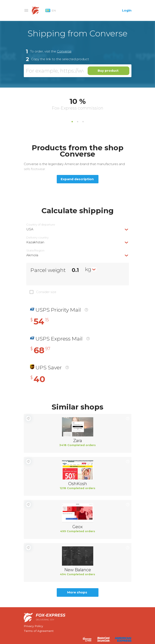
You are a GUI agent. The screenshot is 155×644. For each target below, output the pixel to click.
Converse (64, 51)
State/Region (35, 251)
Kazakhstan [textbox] (35, 242)
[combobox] (78, 229)
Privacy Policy (33, 626)
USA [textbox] (30, 229)
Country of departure (41, 225)
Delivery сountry (37, 238)
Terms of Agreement (39, 631)
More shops (77, 592)
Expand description (77, 179)
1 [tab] (72, 122)
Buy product (108, 71)
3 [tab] (83, 122)
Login (127, 10)
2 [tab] (78, 122)
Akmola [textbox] (32, 255)
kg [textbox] (88, 269)
